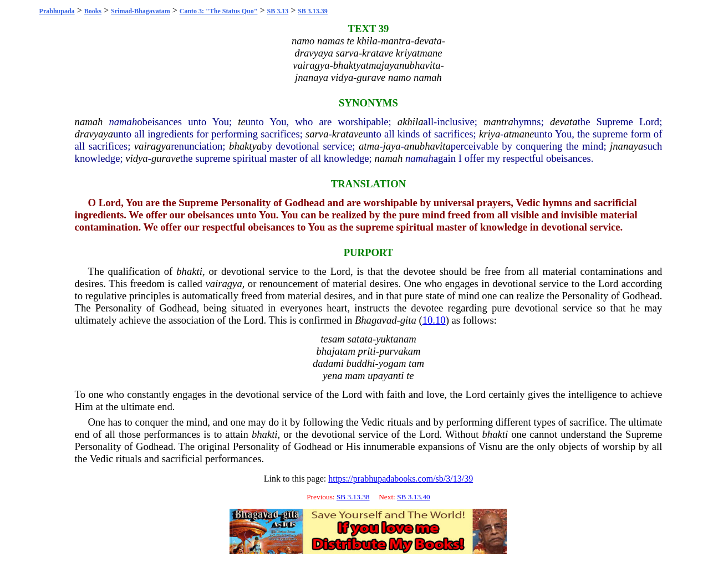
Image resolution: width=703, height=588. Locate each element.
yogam (393, 363)
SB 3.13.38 (353, 497)
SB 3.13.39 (313, 11)
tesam (333, 339)
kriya (490, 134)
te (241, 122)
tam (416, 363)
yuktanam (396, 339)
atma (369, 146)
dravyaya (94, 134)
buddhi (361, 363)
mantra (498, 122)
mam (355, 375)
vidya (136, 158)
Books (93, 11)
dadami (328, 363)
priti (367, 351)
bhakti (189, 271)
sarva (317, 134)
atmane (519, 134)
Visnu (490, 446)
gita (408, 320)
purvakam (400, 351)
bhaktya (245, 146)
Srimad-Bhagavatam (141, 11)
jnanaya (626, 146)
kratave (348, 134)
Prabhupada (57, 11)
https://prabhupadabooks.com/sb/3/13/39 (401, 479)
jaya (392, 146)
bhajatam (335, 351)
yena (332, 375)
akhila (411, 122)
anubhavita (427, 146)
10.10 (434, 320)
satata (360, 339)
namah (89, 122)
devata (564, 122)
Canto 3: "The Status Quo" (219, 11)
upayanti (386, 375)
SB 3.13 (277, 11)
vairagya (152, 146)
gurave (166, 158)
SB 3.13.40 (414, 497)
